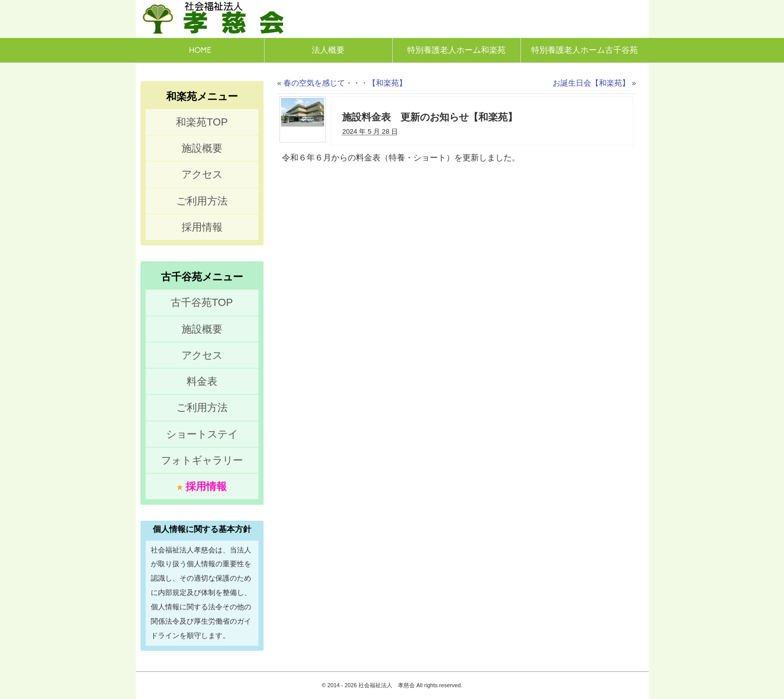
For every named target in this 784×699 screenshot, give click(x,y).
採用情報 (202, 227)
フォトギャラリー (202, 460)
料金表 (202, 381)
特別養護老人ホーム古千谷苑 (585, 50)
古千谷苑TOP (202, 302)
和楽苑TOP (202, 122)
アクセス (202, 174)
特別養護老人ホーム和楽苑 (456, 50)
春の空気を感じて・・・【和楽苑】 (341, 83)
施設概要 (202, 148)
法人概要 (328, 50)
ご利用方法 (202, 201)
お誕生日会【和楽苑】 (594, 83)
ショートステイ (202, 434)
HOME (200, 50)
